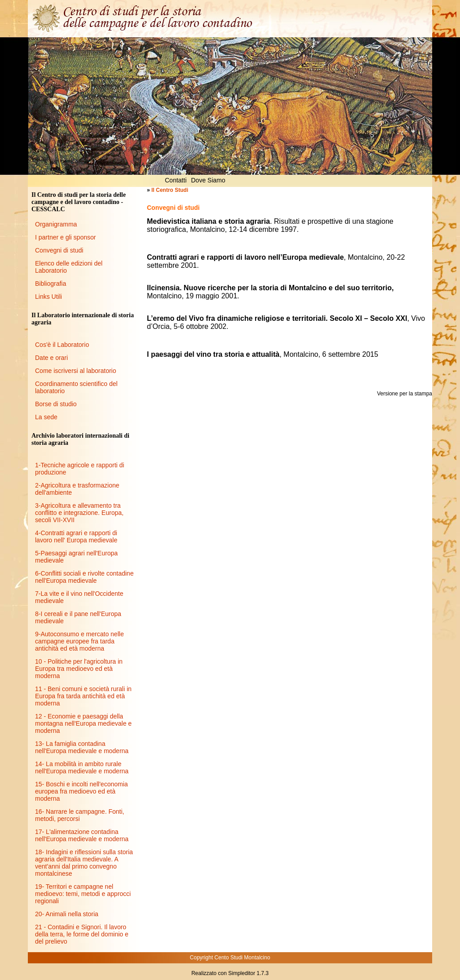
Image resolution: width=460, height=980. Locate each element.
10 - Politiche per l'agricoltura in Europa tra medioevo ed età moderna (79, 669)
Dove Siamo (208, 180)
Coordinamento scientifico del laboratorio (76, 387)
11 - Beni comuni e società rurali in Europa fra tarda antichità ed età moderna (83, 696)
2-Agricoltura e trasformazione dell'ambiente (77, 489)
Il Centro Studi (170, 190)
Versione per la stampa (405, 394)
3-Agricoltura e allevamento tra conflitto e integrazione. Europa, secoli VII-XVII (79, 513)
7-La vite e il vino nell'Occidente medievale (79, 597)
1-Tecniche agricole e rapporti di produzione (80, 469)
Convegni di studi (59, 250)
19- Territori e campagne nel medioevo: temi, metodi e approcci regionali (83, 894)
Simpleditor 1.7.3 (248, 973)
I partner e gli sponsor (65, 237)
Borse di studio (56, 404)
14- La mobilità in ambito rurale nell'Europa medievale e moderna (82, 767)
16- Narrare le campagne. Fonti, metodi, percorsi (80, 815)
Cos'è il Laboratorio (62, 345)
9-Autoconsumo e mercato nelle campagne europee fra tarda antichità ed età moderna (80, 641)
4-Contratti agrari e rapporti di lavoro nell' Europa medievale (76, 537)
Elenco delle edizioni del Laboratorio (69, 267)
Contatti (176, 180)
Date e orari (51, 358)
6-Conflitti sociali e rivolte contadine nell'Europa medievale (84, 577)
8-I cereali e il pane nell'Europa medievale (78, 617)
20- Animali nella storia (67, 914)
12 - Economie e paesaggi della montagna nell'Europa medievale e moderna (83, 723)
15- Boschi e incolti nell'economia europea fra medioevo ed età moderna (82, 791)
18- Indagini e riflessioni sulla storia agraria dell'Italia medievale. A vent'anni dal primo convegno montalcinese (84, 863)
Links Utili (49, 297)
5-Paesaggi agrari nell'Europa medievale (76, 557)
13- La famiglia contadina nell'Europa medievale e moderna (82, 747)
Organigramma (56, 224)
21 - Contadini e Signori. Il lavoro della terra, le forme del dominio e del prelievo (82, 934)
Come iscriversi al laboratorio (76, 371)
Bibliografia (51, 284)
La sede (46, 417)
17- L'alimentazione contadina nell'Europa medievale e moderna (82, 835)
